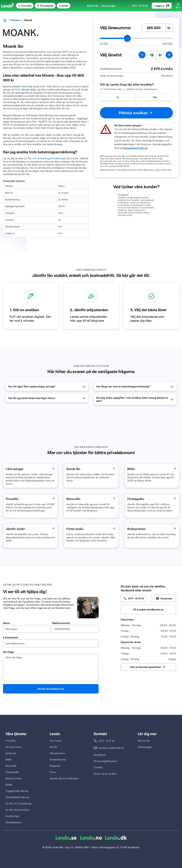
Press (53, 772)
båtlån (59, 141)
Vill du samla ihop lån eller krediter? (127, 85)
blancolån (27, 86)
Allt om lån (144, 741)
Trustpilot (123, 195)
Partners (15, 20)
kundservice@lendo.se (111, 748)
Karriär (53, 747)
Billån (9, 759)
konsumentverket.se (136, 148)
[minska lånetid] (142, 55)
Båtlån (9, 785)
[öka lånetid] (169, 55)
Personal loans (14, 747)
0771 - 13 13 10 (106, 741)
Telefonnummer (61, 623)
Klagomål (55, 766)
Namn (7, 623)
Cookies (98, 767)
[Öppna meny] (178, 6)
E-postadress (11, 637)
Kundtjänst (100, 755)
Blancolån (11, 766)
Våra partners (57, 753)
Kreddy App (12, 816)
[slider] (127, 38)
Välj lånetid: (111, 55)
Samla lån (11, 753)
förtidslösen (31, 125)
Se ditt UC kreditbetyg (18, 803)
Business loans (14, 778)
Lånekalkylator (14, 822)
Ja (118, 97)
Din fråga (8, 652)
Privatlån (11, 741)
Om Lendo (56, 741)
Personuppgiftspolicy (106, 761)
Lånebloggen (145, 747)
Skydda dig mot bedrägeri (64, 778)
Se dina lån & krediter (18, 810)
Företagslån (12, 772)
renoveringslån (30, 138)
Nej (155, 97)
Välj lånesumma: (116, 28)
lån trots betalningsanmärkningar (47, 158)
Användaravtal (58, 759)
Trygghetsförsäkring (17, 791)
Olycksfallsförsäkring (17, 797)
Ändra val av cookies (105, 774)
